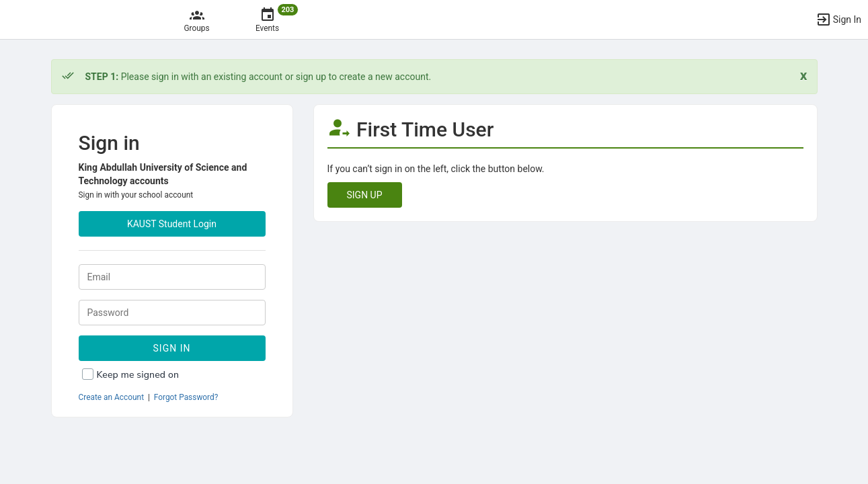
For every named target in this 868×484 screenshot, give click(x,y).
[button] (838, 19)
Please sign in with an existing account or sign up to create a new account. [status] (259, 77)
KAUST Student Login (172, 224)
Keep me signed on (138, 375)
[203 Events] (267, 19)
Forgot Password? (186, 397)
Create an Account (112, 397)
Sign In (172, 348)
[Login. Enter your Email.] (172, 277)
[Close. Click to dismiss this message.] (804, 76)
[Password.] (172, 313)
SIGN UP (365, 195)
